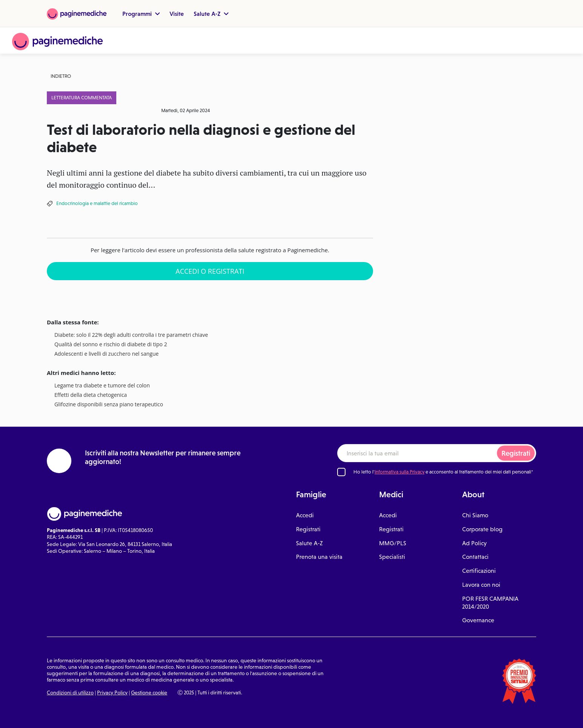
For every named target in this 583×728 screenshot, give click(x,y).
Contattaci (475, 557)
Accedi (305, 515)
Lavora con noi (481, 585)
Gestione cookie (149, 693)
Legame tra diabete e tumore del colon (102, 386)
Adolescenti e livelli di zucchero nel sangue (106, 354)
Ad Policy (474, 543)
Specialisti (392, 557)
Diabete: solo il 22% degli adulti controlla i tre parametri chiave (131, 335)
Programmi (141, 14)
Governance (478, 620)
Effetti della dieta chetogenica (91, 395)
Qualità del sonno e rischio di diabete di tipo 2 (111, 345)
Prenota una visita (319, 557)
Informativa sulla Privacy (399, 472)
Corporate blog (482, 529)
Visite (177, 14)
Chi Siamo (475, 515)
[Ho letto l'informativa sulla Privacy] (341, 472)
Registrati (516, 453)
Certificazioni (479, 571)
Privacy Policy (112, 693)
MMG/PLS (393, 543)
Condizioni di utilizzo (70, 693)
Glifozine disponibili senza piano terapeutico (109, 405)
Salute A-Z (211, 14)
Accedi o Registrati (210, 271)
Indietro (61, 76)
